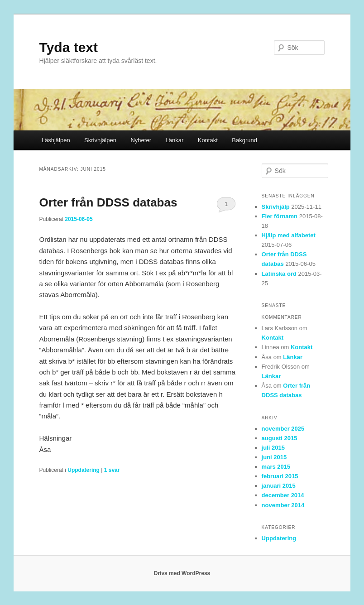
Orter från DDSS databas (108, 202)
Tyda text (69, 47)
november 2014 (283, 505)
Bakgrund (244, 140)
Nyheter (141, 140)
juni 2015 (274, 457)
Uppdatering (84, 470)
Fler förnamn (280, 216)
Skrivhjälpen (100, 140)
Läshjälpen (56, 140)
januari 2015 (279, 486)
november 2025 (283, 429)
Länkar (174, 140)
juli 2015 (273, 448)
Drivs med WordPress (182, 573)
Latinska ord (279, 274)
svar (112, 470)
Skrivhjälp (276, 207)
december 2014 (283, 495)
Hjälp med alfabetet (289, 235)
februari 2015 (280, 476)
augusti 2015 (280, 438)
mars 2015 (276, 467)
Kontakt (208, 140)
